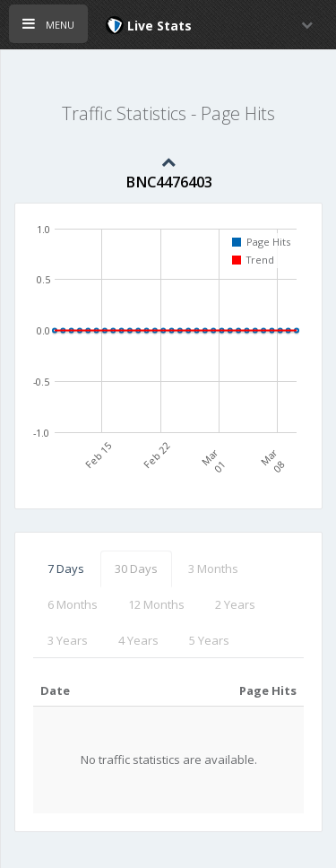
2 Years (235, 604)
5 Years (209, 640)
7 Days (66, 569)
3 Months (213, 569)
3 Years (68, 640)
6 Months (73, 604)
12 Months (156, 604)
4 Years (138, 640)
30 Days (136, 569)
